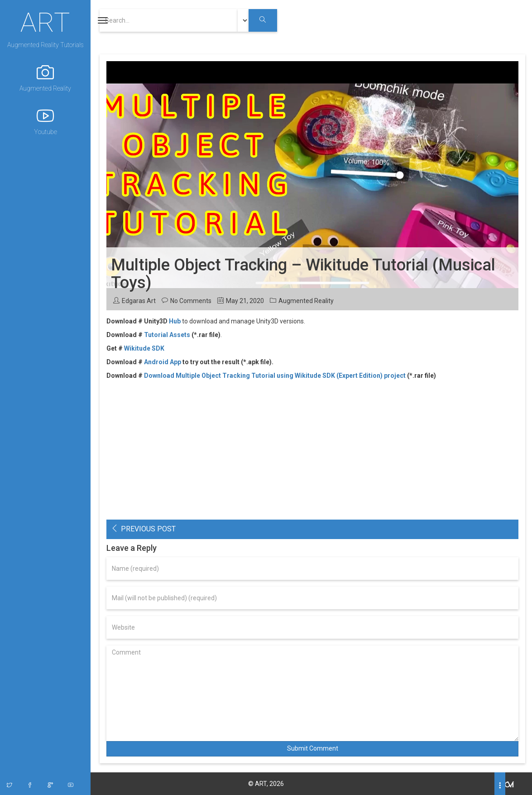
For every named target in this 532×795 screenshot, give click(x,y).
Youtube (45, 121)
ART (45, 21)
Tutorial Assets (167, 335)
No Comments (191, 301)
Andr (151, 362)
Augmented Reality (45, 78)
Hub (175, 321)
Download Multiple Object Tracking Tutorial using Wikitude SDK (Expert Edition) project (275, 376)
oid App (170, 362)
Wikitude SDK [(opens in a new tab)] (144, 348)
